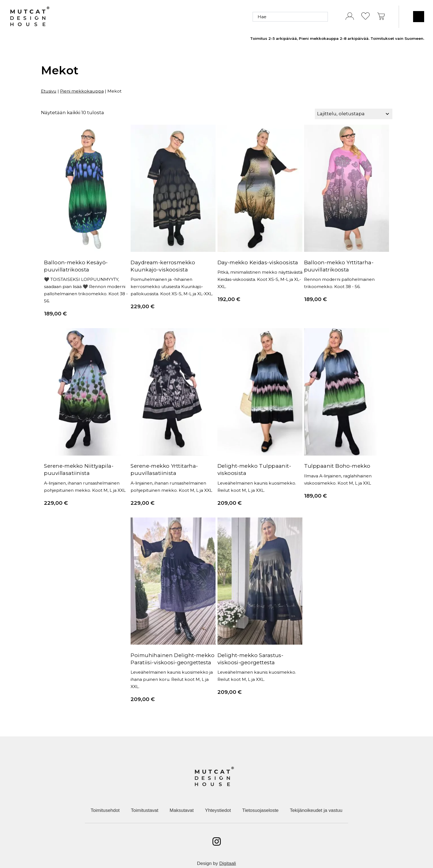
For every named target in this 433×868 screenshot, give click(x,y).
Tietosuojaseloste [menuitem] (260, 797)
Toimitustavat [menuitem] (145, 797)
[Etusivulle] (30, 17)
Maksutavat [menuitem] (182, 797)
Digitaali (227, 850)
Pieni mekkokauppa (82, 91)
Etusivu (49, 91)
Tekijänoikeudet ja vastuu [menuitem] (316, 797)
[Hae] (290, 17)
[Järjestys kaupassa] (353, 114)
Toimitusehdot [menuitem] (105, 797)
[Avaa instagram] (217, 828)
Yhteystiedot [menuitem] (218, 797)
